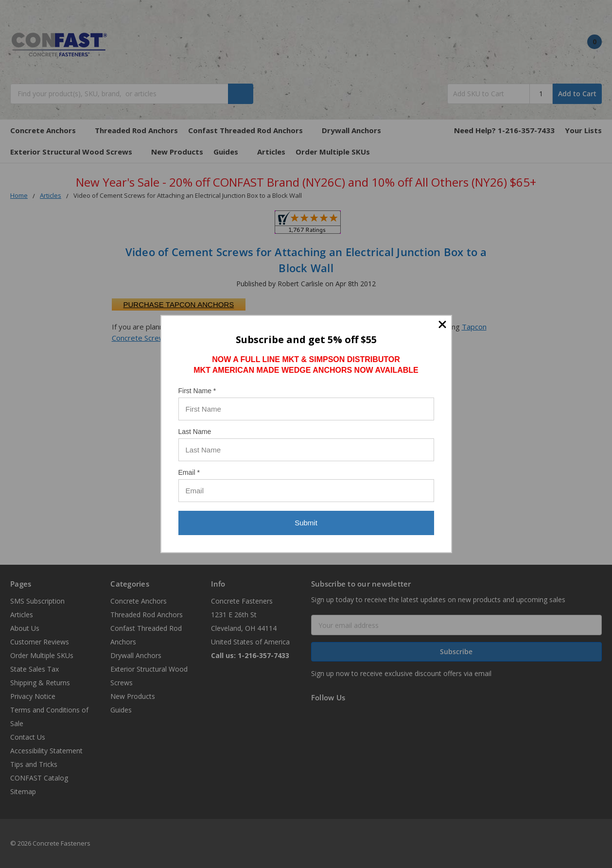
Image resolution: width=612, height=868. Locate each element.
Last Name (195, 432)
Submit (306, 523)
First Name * (197, 391)
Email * (189, 472)
